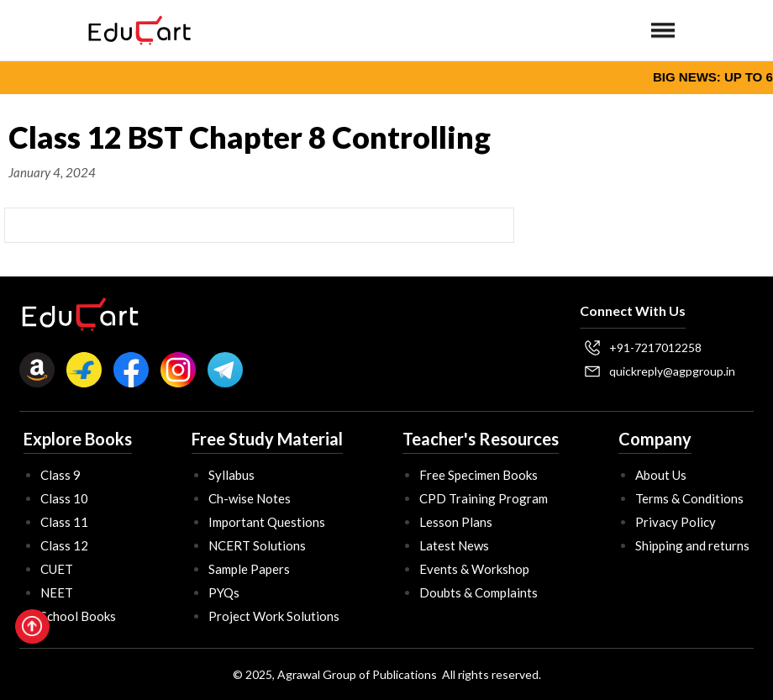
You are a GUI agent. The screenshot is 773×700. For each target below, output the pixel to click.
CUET (57, 569)
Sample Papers (249, 569)
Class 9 (60, 475)
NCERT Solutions (257, 545)
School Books (78, 616)
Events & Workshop (474, 569)
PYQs (224, 592)
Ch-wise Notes (250, 498)
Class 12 (64, 545)
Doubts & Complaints (479, 592)
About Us (661, 475)
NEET (57, 592)
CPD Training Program (484, 498)
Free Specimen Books (479, 475)
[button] (663, 30)
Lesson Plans (456, 522)
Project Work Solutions (274, 616)
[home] (139, 30)
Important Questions (267, 522)
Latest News (454, 545)
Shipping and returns (692, 545)
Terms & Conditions (689, 498)
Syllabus (231, 475)
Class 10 (64, 498)
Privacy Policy (676, 522)
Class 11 (64, 522)
